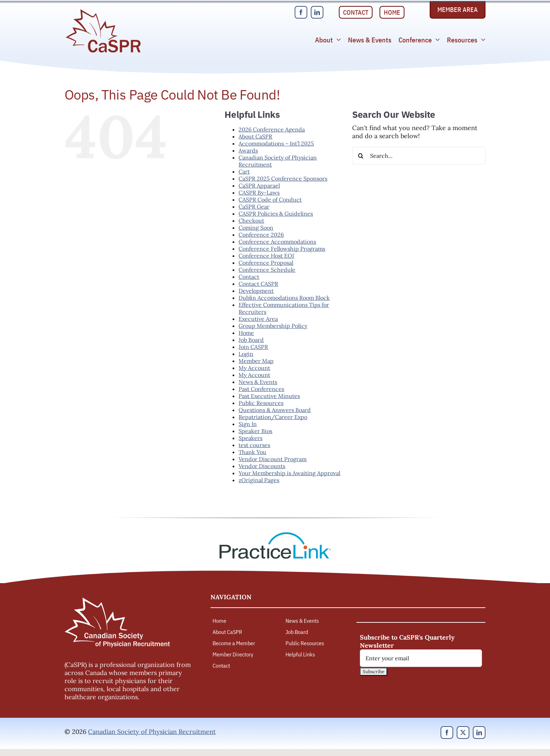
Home (246, 333)
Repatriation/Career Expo (273, 417)
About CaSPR (255, 136)
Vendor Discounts (262, 466)
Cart (244, 171)
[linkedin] (317, 12)
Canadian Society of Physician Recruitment (152, 732)
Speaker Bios (255, 431)
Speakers (250, 438)
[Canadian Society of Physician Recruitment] (103, 11)
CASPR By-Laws (259, 193)
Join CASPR (253, 347)
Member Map (256, 361)
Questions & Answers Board (275, 410)
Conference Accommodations (277, 242)
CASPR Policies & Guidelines (276, 214)
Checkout (251, 221)
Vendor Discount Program (273, 459)
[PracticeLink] (275, 535)
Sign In (248, 424)
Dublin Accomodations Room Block (284, 298)
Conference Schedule (267, 270)
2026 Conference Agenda (272, 129)
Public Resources (261, 403)
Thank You (252, 452)
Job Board (251, 340)
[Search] (361, 156)
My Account (254, 368)
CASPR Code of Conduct (270, 200)
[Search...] (419, 156)
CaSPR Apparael (259, 185)
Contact (249, 277)
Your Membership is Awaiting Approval (289, 473)
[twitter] (463, 733)
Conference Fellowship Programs (282, 249)
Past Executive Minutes (269, 396)
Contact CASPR (258, 284)
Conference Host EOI (266, 256)
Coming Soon (256, 228)
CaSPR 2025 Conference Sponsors (283, 178)
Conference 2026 (261, 235)
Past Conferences (261, 389)
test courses (254, 445)
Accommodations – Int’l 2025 (276, 143)
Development (256, 291)
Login (246, 354)
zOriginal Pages (259, 480)
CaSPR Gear (254, 207)
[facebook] (301, 12)
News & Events (258, 382)
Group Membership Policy (273, 326)
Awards (248, 150)
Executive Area (258, 319)
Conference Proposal (266, 263)
